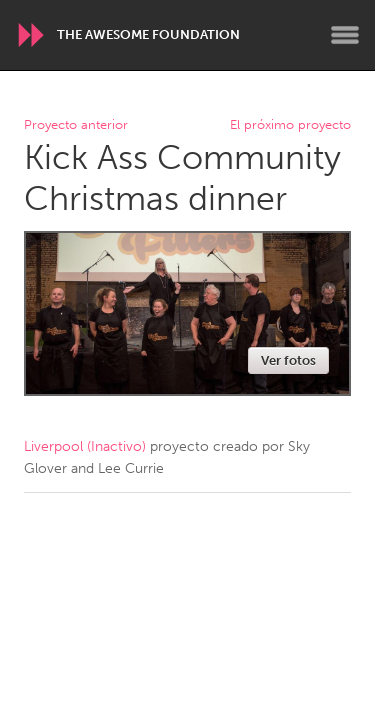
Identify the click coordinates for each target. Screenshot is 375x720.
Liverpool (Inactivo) (85, 446)
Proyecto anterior (76, 125)
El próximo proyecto (290, 125)
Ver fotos (288, 360)
